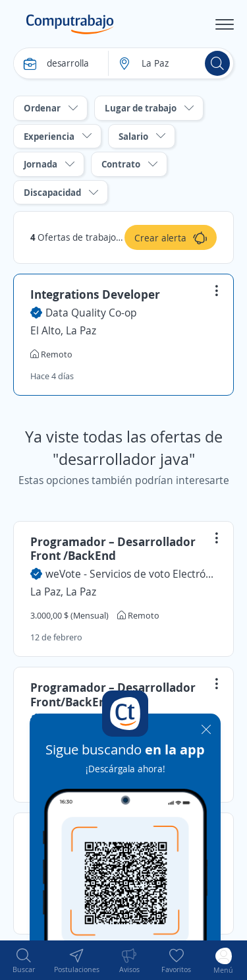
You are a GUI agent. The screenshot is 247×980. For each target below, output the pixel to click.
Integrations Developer (95, 294)
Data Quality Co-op (91, 313)
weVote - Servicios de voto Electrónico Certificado (131, 574)
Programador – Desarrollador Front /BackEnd (113, 549)
